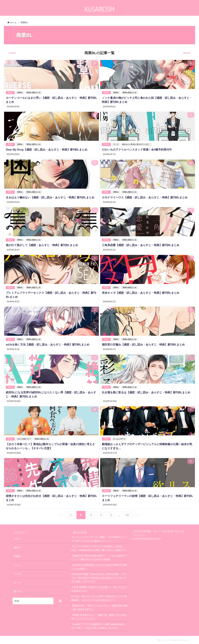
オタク (17, 538)
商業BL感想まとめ (34, 93)
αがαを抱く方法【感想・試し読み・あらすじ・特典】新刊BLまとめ (48, 344)
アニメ (17, 565)
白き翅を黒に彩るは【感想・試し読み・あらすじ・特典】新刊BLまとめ (146, 392)
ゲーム (17, 582)
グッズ (116, 144)
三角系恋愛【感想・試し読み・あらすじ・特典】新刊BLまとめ (141, 245)
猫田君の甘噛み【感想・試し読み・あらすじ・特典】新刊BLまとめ (143, 344)
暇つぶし (18, 591)
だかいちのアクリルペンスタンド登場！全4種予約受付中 (137, 150)
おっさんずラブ (119, 439)
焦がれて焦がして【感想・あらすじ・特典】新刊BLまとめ (42, 245)
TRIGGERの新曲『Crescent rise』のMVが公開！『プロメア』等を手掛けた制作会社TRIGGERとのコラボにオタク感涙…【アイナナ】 (99, 578)
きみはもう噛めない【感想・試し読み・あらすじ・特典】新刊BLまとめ (50, 197)
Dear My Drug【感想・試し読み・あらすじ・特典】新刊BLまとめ (47, 150)
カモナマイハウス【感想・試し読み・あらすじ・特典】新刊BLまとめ (145, 197)
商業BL (10, 93)
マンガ (17, 573)
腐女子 (17, 547)
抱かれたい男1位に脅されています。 (136, 144)
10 (127, 515)
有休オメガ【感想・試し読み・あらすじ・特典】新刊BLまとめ (141, 293)
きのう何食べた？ (24, 439)
